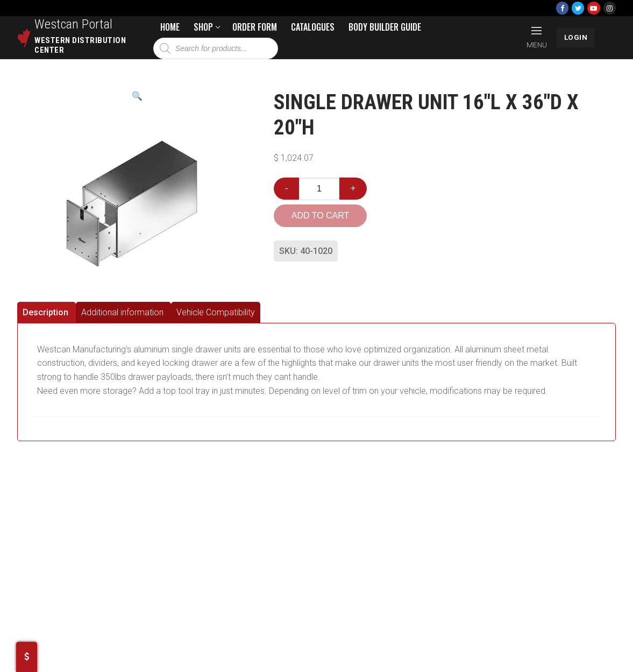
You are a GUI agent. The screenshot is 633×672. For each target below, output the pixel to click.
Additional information (122, 312)
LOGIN (576, 37)
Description (45, 312)
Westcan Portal (74, 24)
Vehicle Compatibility (216, 312)
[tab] (47, 312)
